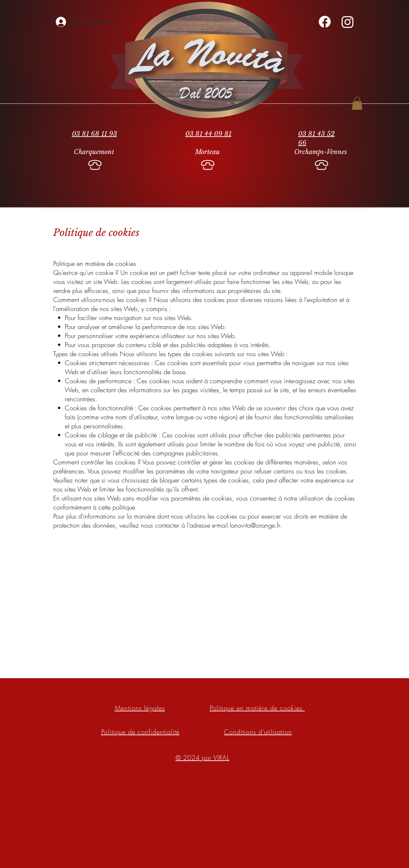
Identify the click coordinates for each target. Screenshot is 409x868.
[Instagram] (348, 22)
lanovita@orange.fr (255, 525)
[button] (357, 103)
